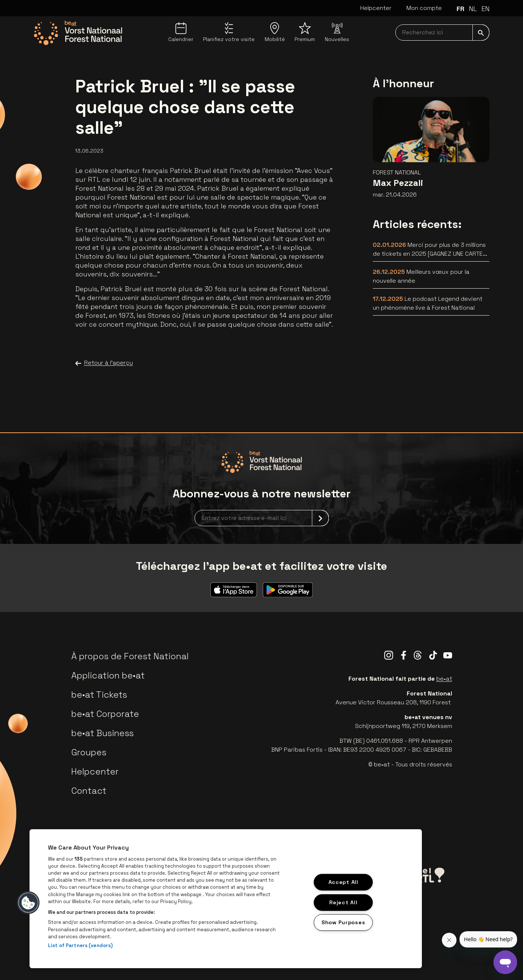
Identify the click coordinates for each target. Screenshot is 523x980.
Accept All (343, 882)
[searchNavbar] (442, 33)
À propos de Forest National (130, 656)
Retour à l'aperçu (104, 363)
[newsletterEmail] (262, 518)
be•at (444, 679)
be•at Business (102, 733)
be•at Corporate (105, 714)
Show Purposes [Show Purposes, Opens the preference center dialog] (343, 922)
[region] (226, 899)
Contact (89, 791)
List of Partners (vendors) (80, 945)
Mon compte (424, 8)
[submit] (481, 33)
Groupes (89, 752)
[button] (28, 903)
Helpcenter (376, 8)
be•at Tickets (99, 695)
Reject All (343, 902)
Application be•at (108, 675)
